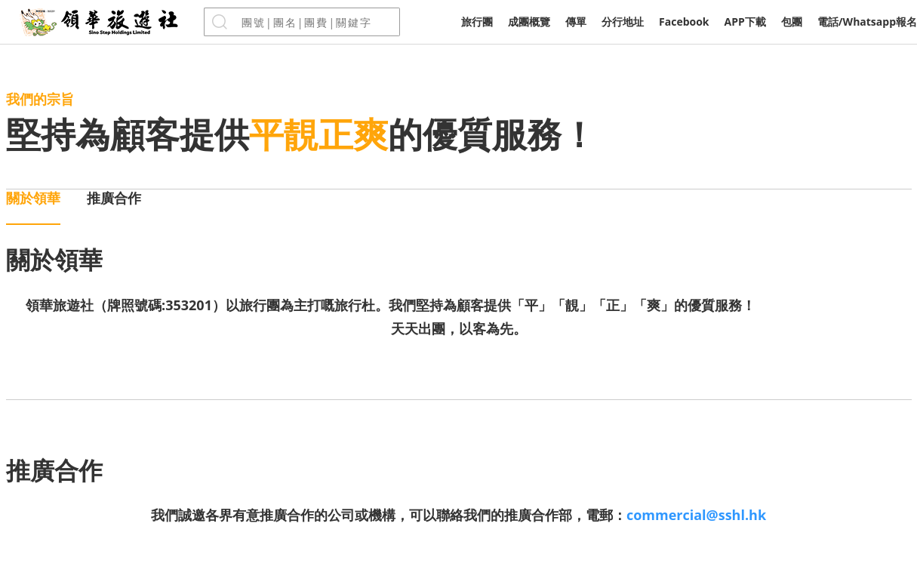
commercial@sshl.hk (696, 515)
